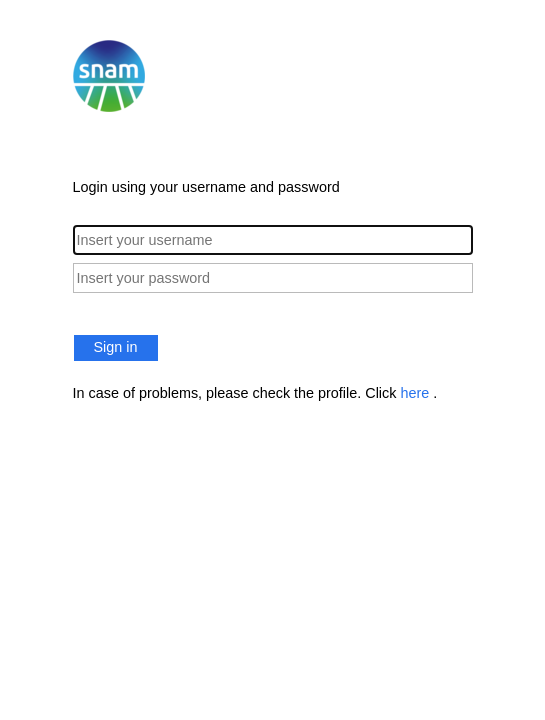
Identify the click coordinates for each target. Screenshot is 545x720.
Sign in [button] (116, 347)
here (416, 393)
